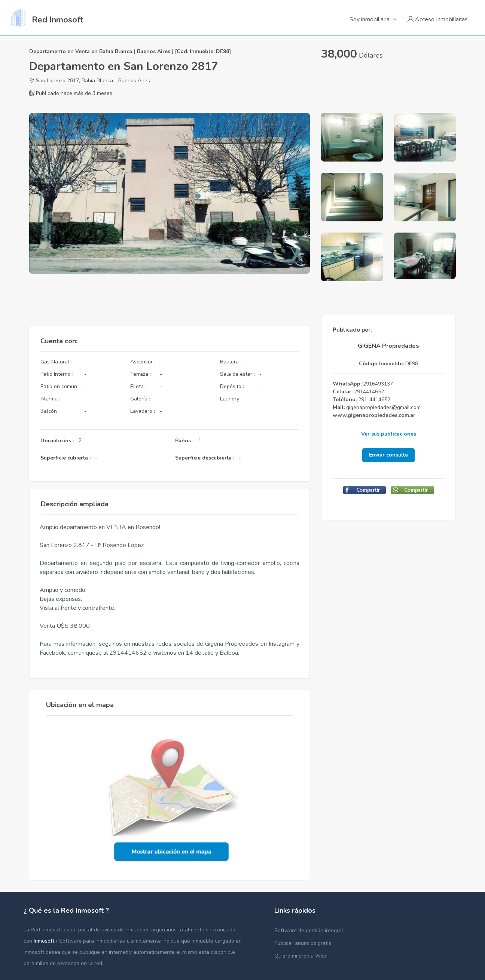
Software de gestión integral (309, 930)
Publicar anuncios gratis (303, 943)
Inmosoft (45, 941)
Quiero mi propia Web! (301, 956)
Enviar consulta (388, 455)
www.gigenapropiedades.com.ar (374, 415)
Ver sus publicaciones (389, 434)
